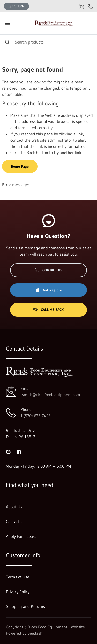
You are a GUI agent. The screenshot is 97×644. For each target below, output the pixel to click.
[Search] (48, 42)
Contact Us (48, 270)
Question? (16, 6)
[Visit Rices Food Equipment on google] (8, 451)
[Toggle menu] (7, 23)
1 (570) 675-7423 (35, 416)
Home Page (20, 166)
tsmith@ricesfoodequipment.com (50, 395)
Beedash (35, 633)
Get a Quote (48, 290)
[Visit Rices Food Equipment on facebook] (19, 451)
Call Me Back (48, 310)
